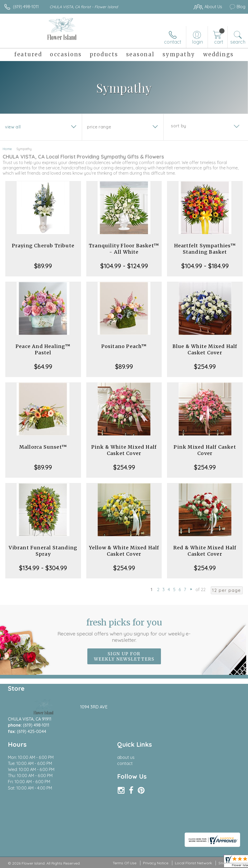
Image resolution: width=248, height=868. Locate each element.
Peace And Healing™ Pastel (43, 349)
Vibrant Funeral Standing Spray (43, 551)
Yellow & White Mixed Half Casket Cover (124, 551)
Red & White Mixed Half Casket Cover (205, 551)
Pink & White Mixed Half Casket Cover (124, 450)
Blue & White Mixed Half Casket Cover (205, 349)
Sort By (178, 126)
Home (7, 149)
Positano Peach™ (124, 346)
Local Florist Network (193, 863)
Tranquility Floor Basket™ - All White (124, 249)
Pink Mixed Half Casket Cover (205, 450)
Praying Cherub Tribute (43, 246)
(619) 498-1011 (26, 7)
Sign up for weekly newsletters (124, 656)
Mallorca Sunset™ (43, 447)
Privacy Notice (156, 863)
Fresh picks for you (124, 630)
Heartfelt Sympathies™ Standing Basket (205, 249)
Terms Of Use (125, 863)
